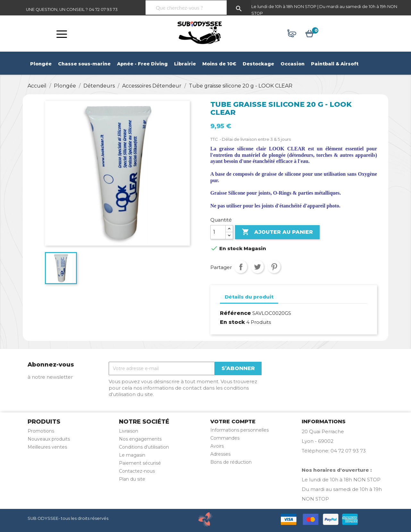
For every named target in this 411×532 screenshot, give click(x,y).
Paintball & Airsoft (335, 64)
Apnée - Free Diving (142, 64)
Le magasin (132, 455)
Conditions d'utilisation (144, 447)
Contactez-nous (137, 471)
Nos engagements (140, 439)
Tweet (257, 267)
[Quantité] (218, 232)
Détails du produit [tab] (249, 297)
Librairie (185, 64)
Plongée (41, 64)
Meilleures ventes (47, 447)
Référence (235, 313)
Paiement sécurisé (140, 463)
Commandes (225, 438)
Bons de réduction (231, 462)
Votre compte (233, 422)
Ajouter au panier (277, 232)
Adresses (220, 454)
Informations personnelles (239, 430)
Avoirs (217, 446)
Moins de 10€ (219, 64)
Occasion (293, 64)
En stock (232, 322)
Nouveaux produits (49, 439)
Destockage (258, 64)
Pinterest (274, 267)
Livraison (129, 431)
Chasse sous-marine (84, 64)
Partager (241, 267)
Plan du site (132, 479)
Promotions (41, 431)
